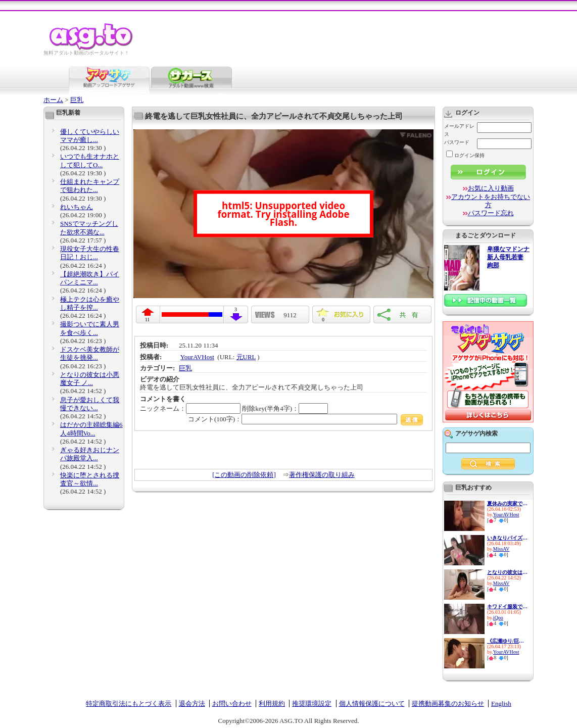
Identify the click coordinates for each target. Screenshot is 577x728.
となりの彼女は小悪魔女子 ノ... (90, 379)
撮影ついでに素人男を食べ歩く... (90, 328)
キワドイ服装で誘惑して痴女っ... (507, 606)
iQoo (498, 618)
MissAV (501, 549)
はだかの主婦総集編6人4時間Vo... (91, 429)
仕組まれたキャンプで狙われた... (90, 186)
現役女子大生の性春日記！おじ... (90, 253)
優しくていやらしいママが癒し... (90, 136)
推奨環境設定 (312, 703)
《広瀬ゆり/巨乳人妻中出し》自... (507, 641)
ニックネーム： (190, 408)
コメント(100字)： (305, 419)
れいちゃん (77, 207)
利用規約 (272, 703)
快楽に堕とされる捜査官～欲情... (90, 479)
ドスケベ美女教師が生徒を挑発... (90, 353)
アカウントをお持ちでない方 (491, 201)
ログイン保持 (465, 155)
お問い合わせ (232, 703)
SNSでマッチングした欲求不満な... (89, 228)
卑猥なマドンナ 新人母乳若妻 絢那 (508, 257)
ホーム (53, 100)
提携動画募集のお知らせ (448, 703)
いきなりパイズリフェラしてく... (507, 538)
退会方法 (192, 703)
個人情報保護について (372, 703)
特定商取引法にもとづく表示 (129, 703)
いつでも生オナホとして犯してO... (90, 160)
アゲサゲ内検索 (476, 433)
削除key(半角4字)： (285, 408)
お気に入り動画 (491, 188)
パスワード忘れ (491, 213)
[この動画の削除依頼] (244, 475)
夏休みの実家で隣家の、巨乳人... (507, 503)
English (501, 703)
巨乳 (77, 100)
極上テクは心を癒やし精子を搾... (90, 303)
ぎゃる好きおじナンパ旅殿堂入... (90, 454)
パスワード (457, 142)
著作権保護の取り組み (322, 475)
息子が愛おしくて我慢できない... (90, 404)
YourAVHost (197, 357)
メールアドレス (459, 130)
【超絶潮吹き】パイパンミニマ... (90, 278)
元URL (246, 357)
